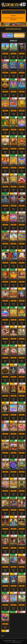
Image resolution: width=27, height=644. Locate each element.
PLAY (5, 54)
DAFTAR (13, 19)
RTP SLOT (13, 12)
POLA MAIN (5, 57)
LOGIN (13, 16)
